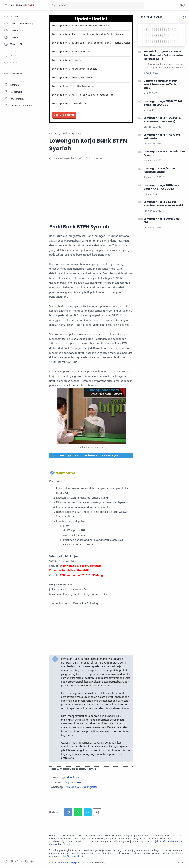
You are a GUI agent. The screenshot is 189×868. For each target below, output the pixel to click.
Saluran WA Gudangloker (82, 787)
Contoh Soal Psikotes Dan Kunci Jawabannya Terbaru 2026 (162, 84)
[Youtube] (22, 861)
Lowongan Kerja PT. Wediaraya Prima (164, 153)
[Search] (97, 5)
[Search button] (53, 5)
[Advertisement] (117, 191)
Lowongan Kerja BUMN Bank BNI (71, 51)
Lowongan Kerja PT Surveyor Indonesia (75, 69)
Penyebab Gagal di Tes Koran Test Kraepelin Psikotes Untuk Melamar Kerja (163, 55)
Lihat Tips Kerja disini (72, 856)
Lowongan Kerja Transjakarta (69, 103)
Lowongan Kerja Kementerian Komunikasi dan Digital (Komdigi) (89, 34)
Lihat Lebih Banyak (64, 115)
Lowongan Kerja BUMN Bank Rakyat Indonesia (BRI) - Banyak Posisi (91, 43)
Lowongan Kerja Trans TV (67, 60)
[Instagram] (11, 861)
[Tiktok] (32, 861)
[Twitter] (16, 861)
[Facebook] (6, 861)
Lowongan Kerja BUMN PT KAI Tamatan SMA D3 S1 (81, 25)
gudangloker (72, 777)
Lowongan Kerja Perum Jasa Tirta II (72, 77)
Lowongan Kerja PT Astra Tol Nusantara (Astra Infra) (82, 95)
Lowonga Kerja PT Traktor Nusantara (73, 86)
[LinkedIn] (27, 861)
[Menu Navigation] (6, 5)
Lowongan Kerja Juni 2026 (71, 863)
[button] (182, 5)
